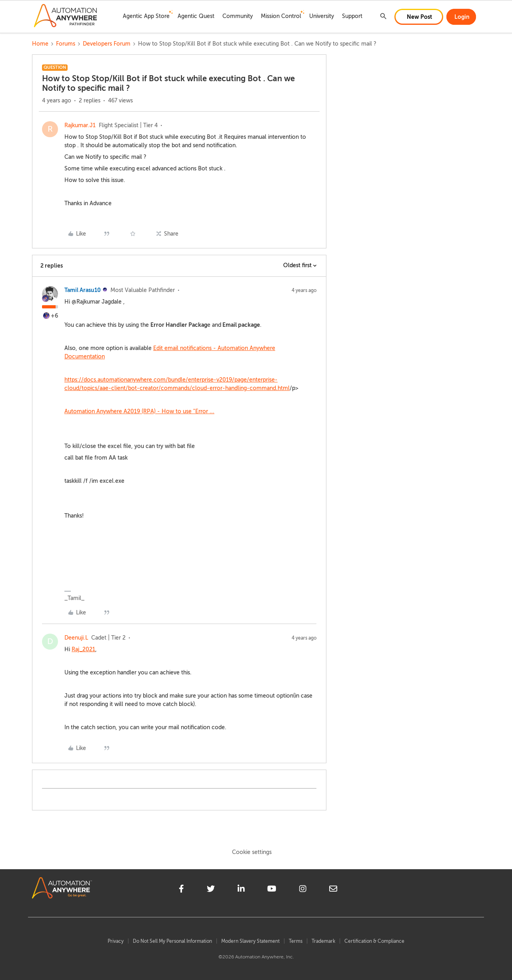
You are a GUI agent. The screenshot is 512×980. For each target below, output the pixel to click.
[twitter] (211, 890)
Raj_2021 (83, 649)
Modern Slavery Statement (250, 941)
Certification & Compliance (374, 941)
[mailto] (333, 890)
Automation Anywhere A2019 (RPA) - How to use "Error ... (139, 411)
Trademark (323, 941)
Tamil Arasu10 (83, 290)
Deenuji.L (76, 638)
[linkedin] (241, 890)
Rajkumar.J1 (80, 125)
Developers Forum (107, 44)
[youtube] (272, 890)
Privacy (116, 941)
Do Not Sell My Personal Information (172, 941)
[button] (419, 17)
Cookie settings (252, 852)
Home (40, 44)
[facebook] (181, 890)
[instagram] (303, 890)
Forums (66, 44)
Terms (296, 941)
